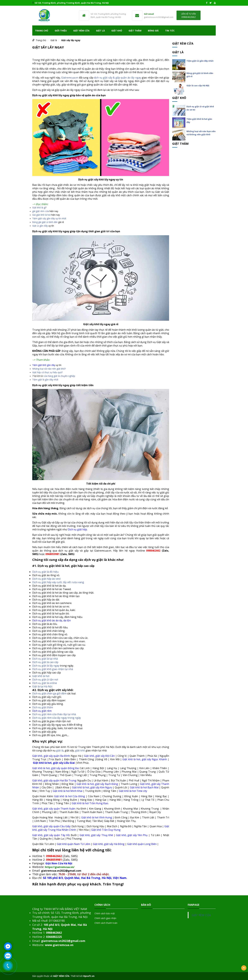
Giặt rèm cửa (81, 31)
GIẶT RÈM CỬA (201, 915)
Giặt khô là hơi (41, 676)
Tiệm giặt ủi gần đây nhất (200, 61)
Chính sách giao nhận (105, 918)
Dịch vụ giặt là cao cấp (45, 662)
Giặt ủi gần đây (40, 226)
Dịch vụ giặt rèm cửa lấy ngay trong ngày (57, 718)
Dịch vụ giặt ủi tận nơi (45, 680)
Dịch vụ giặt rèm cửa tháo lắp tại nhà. (54, 714)
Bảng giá (153, 31)
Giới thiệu (61, 31)
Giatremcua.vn (70, 78)
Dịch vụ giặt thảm (43, 707)
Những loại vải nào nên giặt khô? (49, 369)
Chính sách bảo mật (105, 913)
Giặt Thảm (135, 31)
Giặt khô (117, 31)
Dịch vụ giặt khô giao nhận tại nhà (53, 669)
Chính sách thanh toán (106, 923)
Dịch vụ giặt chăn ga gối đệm (49, 693)
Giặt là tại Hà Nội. (42, 686)
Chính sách (102, 905)
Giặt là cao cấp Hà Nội (198, 85)
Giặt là (100, 31)
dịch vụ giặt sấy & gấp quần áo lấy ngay (118, 78)
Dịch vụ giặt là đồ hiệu (45, 572)
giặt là (60, 750)
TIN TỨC (170, 31)
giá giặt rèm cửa (41, 211)
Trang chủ (42, 31)
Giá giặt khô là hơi (41, 215)
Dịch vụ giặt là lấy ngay (46, 666)
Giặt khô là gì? (39, 208)
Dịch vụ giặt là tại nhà (45, 659)
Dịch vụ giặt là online (45, 683)
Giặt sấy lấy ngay (71, 40)
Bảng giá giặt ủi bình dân (45, 222)
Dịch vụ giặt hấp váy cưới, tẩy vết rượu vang (58, 582)
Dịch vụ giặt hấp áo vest (46, 579)
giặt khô (80, 750)
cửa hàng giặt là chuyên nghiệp (59, 376)
